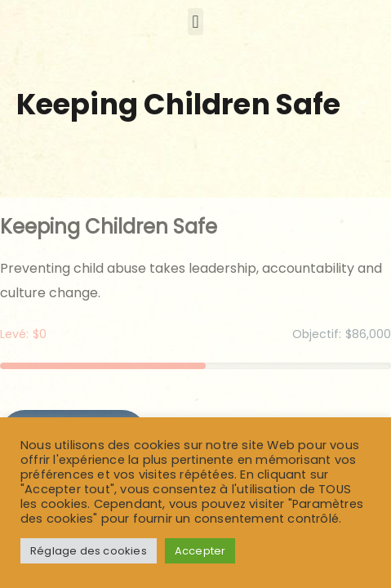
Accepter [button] (200, 551)
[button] (195, 22)
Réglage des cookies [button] (89, 551)
